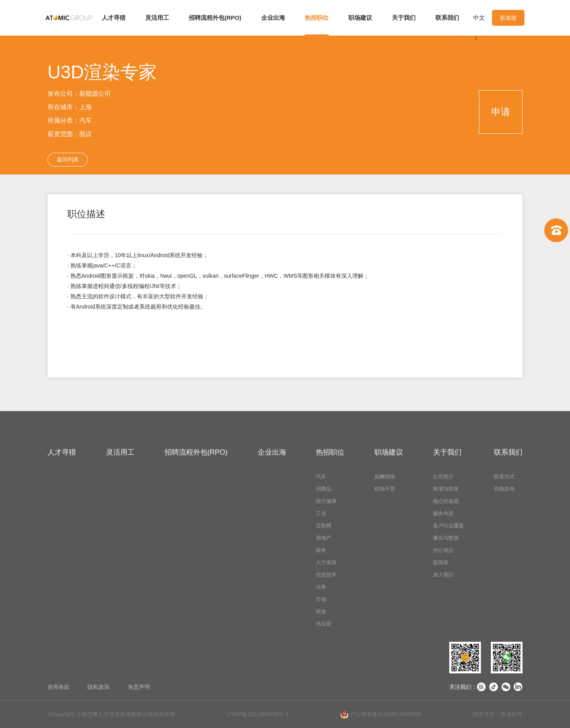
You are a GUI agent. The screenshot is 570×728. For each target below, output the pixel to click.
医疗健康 (326, 501)
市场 (321, 599)
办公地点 (443, 550)
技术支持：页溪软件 (498, 714)
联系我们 (447, 18)
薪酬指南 (385, 477)
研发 (321, 611)
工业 (321, 513)
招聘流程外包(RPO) (215, 18)
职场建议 (360, 18)
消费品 (324, 489)
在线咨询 (504, 489)
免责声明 (139, 687)
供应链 (324, 624)
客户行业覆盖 (448, 526)
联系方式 (504, 477)
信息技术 (326, 575)
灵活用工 (157, 18)
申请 (501, 112)
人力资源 (326, 562)
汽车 (321, 477)
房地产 (324, 538)
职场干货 (385, 489)
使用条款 (59, 687)
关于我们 (404, 18)
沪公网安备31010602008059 (381, 715)
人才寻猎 (114, 18)
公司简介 (443, 477)
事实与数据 (446, 538)
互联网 (324, 526)
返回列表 (68, 159)
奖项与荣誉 (446, 489)
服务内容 (443, 513)
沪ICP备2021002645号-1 (258, 714)
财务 (321, 550)
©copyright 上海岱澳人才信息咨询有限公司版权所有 (111, 714)
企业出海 (273, 18)
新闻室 (441, 562)
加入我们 (443, 575)
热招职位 (317, 18)
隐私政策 (99, 687)
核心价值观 (446, 501)
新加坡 (508, 18)
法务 (321, 587)
